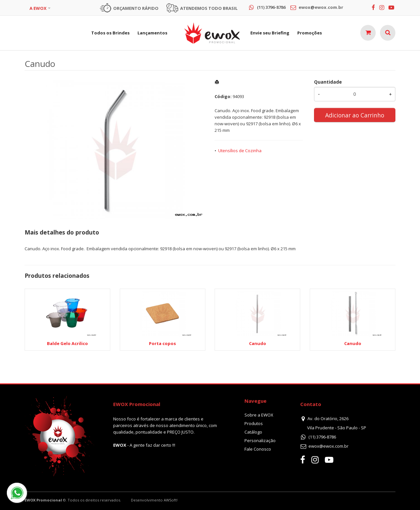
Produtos (254, 423)
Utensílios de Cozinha (240, 151)
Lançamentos (152, 33)
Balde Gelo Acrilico (67, 343)
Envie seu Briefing (270, 33)
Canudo (258, 343)
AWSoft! (171, 500)
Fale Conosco (258, 449)
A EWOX (38, 8)
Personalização (260, 440)
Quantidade (328, 82)
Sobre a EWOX (259, 415)
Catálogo (253, 432)
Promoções (310, 33)
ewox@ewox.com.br (328, 446)
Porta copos (162, 343)
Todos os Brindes (110, 33)
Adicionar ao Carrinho (355, 115)
